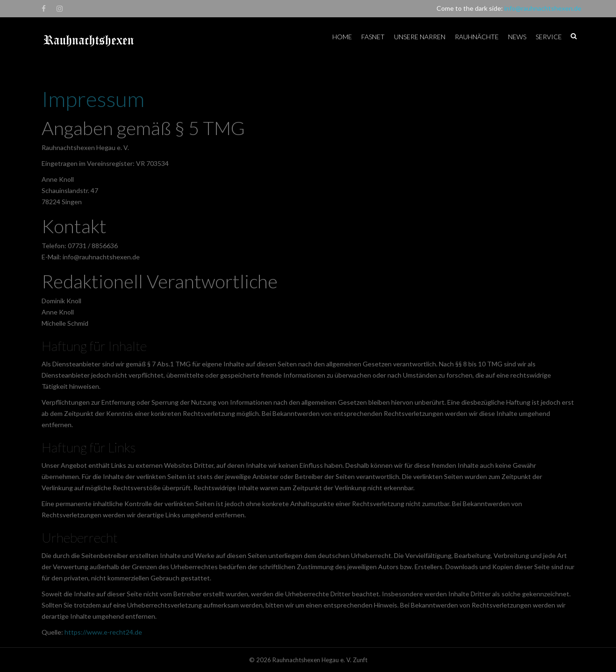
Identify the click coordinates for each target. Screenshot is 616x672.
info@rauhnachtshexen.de (543, 8)
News (517, 37)
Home (342, 37)
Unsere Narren (420, 37)
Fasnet (373, 37)
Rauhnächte (477, 37)
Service (549, 37)
